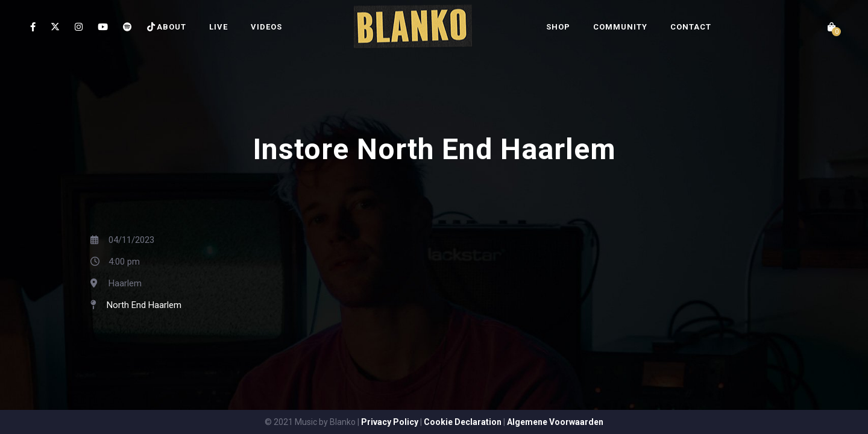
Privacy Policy (390, 422)
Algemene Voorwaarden (555, 422)
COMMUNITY (620, 27)
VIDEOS (266, 27)
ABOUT (171, 27)
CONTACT (691, 27)
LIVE (219, 27)
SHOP (558, 27)
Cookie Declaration (463, 422)
